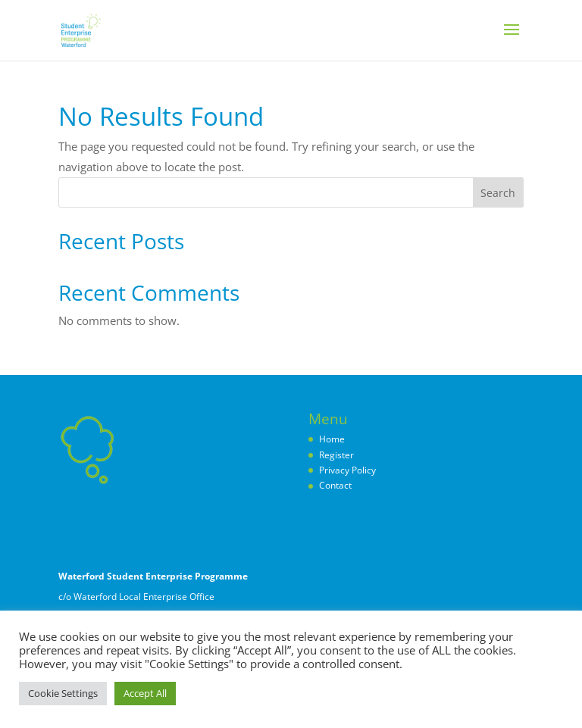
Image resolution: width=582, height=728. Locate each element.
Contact (335, 485)
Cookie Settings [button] (63, 693)
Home (332, 439)
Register (336, 455)
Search (498, 193)
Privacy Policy (347, 470)
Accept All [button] (145, 693)
